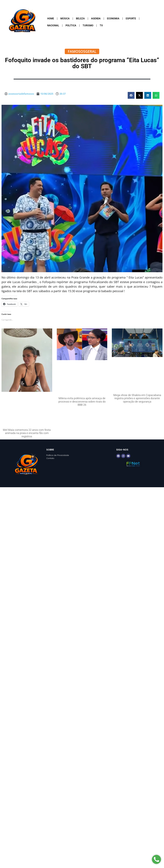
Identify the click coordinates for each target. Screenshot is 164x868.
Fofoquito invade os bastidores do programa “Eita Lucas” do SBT (82, 63)
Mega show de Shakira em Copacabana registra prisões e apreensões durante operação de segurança (137, 398)
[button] (131, 95)
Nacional (53, 25)
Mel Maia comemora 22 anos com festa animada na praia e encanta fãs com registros (27, 433)
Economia (113, 19)
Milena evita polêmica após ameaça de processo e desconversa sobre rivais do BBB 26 (82, 401)
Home (51, 19)
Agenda (96, 19)
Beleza (80, 19)
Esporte (131, 19)
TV (101, 25)
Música (65, 19)
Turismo (88, 25)
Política (71, 25)
